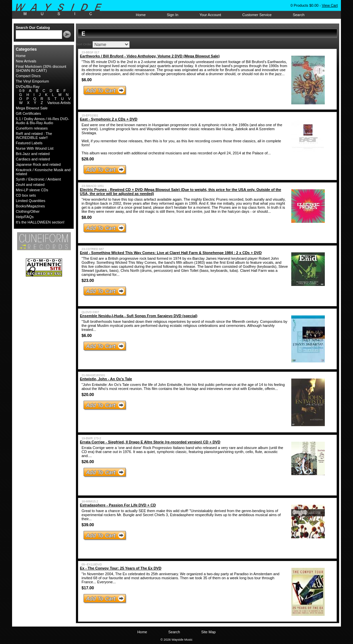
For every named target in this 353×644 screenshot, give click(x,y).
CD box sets (26, 195)
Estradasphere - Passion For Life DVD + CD (118, 505)
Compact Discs (28, 76)
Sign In (172, 15)
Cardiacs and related (33, 159)
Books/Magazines (30, 206)
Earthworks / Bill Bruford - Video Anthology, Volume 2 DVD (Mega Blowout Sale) (150, 56)
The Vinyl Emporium (32, 81)
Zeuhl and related (30, 185)
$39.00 (88, 525)
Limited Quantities (31, 201)
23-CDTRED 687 (93, 249)
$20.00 (88, 395)
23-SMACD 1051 (93, 186)
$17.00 (88, 588)
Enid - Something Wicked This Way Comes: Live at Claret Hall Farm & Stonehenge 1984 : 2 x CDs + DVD (171, 253)
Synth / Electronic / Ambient (38, 179)
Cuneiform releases (32, 128)
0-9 (22, 91)
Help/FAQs (25, 217)
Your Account (210, 15)
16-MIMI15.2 (90, 501)
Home (141, 15)
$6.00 (87, 80)
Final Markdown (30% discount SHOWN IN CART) (41, 68)
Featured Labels (29, 143)
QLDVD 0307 (90, 312)
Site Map (208, 632)
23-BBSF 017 (90, 52)
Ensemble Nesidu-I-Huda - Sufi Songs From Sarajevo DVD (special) (139, 316)
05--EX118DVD (92, 564)
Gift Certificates (28, 113)
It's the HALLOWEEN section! (40, 222)
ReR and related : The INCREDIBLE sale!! (34, 136)
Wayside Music (62, 10)
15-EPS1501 (90, 115)
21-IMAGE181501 (93, 375)
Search (298, 15)
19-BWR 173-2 (91, 438)
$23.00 (88, 281)
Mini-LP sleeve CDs (32, 190)
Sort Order (84, 44)
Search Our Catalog (33, 28)
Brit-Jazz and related (33, 154)
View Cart (330, 5)
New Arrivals (26, 61)
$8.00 (87, 217)
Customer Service (257, 15)
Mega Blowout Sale (32, 108)
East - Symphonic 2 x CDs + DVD (109, 119)
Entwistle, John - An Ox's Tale (106, 379)
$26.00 (88, 462)
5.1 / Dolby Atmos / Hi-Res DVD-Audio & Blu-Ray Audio (42, 121)
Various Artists (59, 103)
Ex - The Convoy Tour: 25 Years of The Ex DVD (121, 568)
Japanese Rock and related (38, 164)
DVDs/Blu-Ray (28, 87)
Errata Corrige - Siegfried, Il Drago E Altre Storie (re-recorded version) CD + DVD (150, 442)
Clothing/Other (28, 211)
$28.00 (88, 159)
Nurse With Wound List (35, 148)
